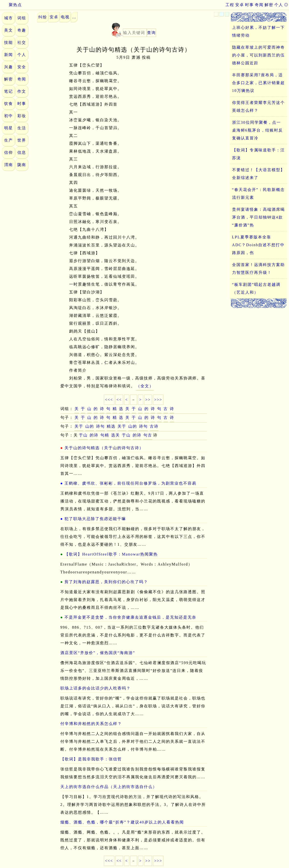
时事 (249, 5)
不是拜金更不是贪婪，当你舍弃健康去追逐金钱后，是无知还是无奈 (130, 617)
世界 (22, 140)
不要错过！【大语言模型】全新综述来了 (258, 174)
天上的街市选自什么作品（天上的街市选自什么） (109, 787)
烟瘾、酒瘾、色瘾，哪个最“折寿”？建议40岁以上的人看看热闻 (122, 822)
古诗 (154, 426)
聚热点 (11, 5)
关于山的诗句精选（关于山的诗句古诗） (104, 448)
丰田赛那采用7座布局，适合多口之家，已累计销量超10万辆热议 (258, 83)
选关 (116, 435)
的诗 (94, 435)
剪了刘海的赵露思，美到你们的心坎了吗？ (106, 582)
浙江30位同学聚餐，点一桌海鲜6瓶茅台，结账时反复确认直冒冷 (257, 130)
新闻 (9, 55)
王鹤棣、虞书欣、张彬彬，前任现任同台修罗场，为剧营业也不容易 (130, 483)
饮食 (9, 104)
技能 (9, 42)
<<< (109, 400)
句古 (148, 435)
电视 (65, 17)
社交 (22, 42)
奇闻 (259, 5)
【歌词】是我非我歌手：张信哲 (91, 759)
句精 (105, 435)
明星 (9, 128)
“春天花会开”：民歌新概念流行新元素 (258, 194)
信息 (22, 152)
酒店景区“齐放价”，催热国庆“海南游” (98, 653)
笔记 (9, 91)
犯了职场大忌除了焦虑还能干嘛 (95, 519)
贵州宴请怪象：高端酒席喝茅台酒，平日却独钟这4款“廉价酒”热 (258, 217)
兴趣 (9, 67)
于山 (83, 435)
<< (119, 400)
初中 (9, 116)
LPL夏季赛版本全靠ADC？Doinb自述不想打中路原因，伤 (258, 245)
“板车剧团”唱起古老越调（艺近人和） (256, 288)
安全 (22, 67)
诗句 (100, 426)
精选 (111, 426)
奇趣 (22, 30)
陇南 (22, 165)
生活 (22, 128)
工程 (230, 5)
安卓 (240, 5)
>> (148, 400)
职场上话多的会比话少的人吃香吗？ (96, 688)
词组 (22, 18)
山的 (90, 426)
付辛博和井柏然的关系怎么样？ (91, 724)
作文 (22, 91)
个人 (279, 5)
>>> (158, 400)
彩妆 (22, 116)
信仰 (9, 152)
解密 (269, 5)
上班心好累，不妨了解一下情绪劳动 (258, 31)
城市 (9, 18)
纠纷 (43, 17)
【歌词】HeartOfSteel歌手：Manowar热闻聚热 (111, 554)
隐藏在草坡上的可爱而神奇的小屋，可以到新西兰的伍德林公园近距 (258, 55)
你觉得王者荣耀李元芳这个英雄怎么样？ (258, 106)
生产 (9, 140)
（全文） (145, 386)
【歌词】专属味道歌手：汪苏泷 (258, 154)
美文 (9, 30)
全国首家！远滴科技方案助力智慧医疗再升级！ (258, 269)
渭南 (9, 165)
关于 (79, 426)
